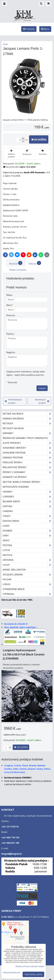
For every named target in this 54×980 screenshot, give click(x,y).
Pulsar (7, 579)
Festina (28, 545)
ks (7, 747)
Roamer (28, 531)
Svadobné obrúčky (28, 448)
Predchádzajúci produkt (13, 401)
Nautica (7, 555)
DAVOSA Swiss (28, 521)
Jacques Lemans (28, 575)
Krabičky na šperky (15, 477)
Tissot (28, 516)
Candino (8, 511)
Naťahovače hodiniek (16, 487)
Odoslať (42, 388)
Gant (28, 536)
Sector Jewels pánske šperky (21, 482)
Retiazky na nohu (13, 428)
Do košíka (39, 139)
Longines (28, 497)
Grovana (28, 560)
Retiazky (28, 424)
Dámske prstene (28, 458)
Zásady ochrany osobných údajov (30, 966)
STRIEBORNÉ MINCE (14, 589)
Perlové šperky (28, 463)
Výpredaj (28, 594)
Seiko (6, 540)
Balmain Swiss (28, 502)
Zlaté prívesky (28, 443)
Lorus (28, 584)
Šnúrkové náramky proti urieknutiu (25, 438)
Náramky (28, 433)
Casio (6, 526)
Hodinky (28, 492)
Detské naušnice (28, 414)
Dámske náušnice (28, 419)
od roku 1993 (27, 20)
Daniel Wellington (14, 570)
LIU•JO (28, 565)
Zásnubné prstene (28, 453)
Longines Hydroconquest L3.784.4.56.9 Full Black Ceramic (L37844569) (24, 654)
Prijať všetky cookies (33, 974)
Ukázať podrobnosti (12, 973)
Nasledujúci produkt (42, 401)
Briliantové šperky (28, 467)
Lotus (6, 550)
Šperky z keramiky (28, 472)
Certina (28, 506)
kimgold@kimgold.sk (12, 854)
